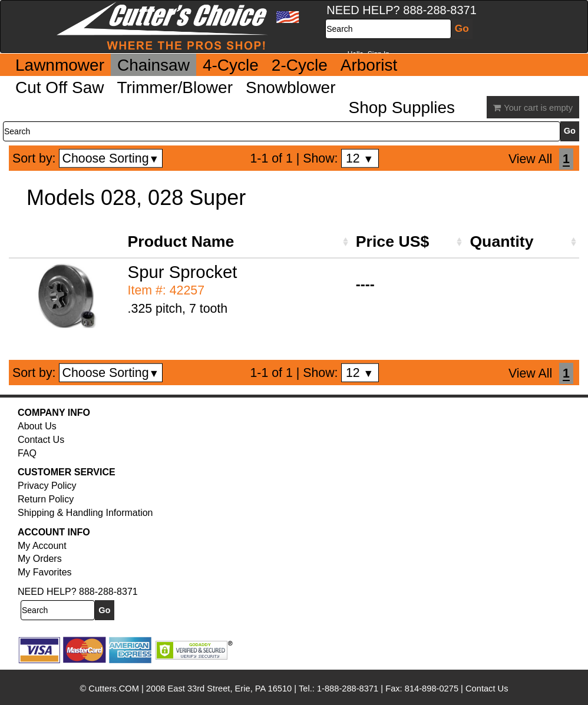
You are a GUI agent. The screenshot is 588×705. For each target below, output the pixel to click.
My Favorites (45, 572)
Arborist (369, 65)
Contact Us (41, 440)
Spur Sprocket (183, 272)
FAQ (27, 453)
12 (360, 158)
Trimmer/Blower (175, 87)
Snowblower (291, 87)
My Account (42, 546)
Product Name (181, 241)
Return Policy (46, 499)
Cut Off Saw (60, 87)
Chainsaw (153, 65)
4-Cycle (231, 65)
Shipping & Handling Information (85, 513)
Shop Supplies (402, 107)
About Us (37, 426)
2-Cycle (300, 65)
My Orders (40, 559)
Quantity (501, 241)
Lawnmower (60, 65)
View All (530, 159)
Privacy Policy (47, 486)
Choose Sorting (111, 158)
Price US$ (392, 241)
